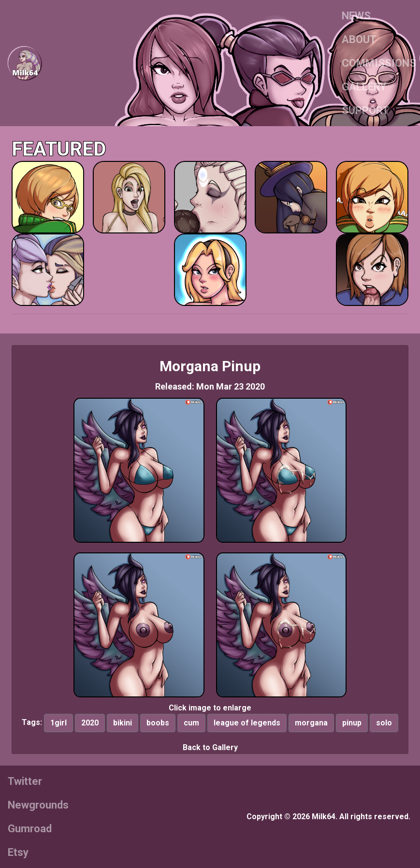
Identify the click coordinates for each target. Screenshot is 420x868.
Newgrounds (38, 805)
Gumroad (30, 829)
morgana (311, 723)
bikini (123, 723)
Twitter (25, 781)
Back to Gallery (210, 747)
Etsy (18, 852)
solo (384, 723)
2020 (90, 723)
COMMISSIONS (379, 63)
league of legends (247, 723)
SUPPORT (365, 110)
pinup (352, 723)
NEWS (356, 16)
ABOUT (359, 39)
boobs (158, 723)
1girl (58, 723)
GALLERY (364, 87)
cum (191, 723)
